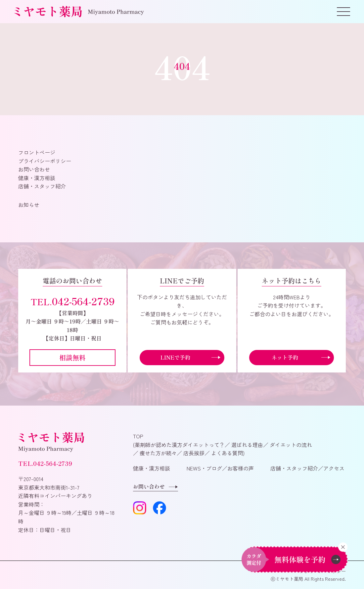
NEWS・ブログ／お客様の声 (220, 468)
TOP (138, 436)
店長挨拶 (193, 453)
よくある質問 (226, 453)
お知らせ (29, 205)
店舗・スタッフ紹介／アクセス (307, 468)
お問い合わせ (34, 169)
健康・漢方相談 (37, 178)
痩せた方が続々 (158, 453)
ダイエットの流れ (290, 445)
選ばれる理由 (247, 445)
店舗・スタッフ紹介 (42, 186)
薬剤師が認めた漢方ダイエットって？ (180, 445)
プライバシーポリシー (45, 161)
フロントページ (37, 152)
